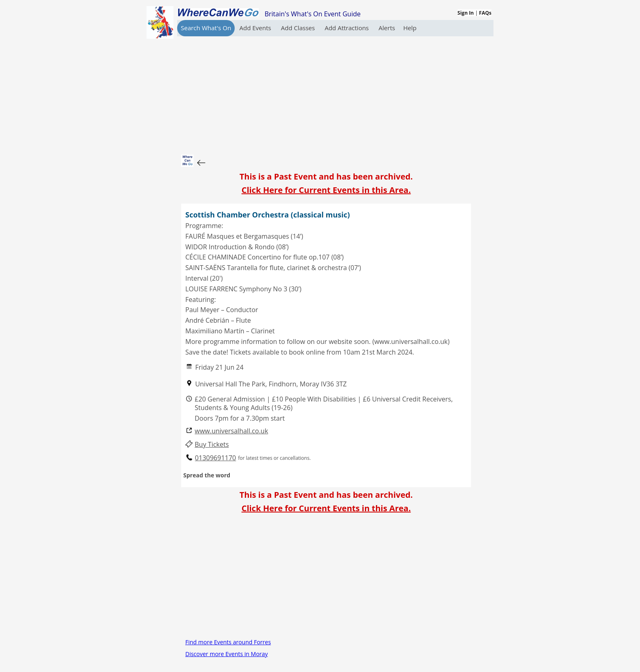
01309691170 (216, 458)
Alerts (387, 28)
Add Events (256, 28)
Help (410, 28)
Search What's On (206, 28)
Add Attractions (347, 28)
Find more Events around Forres (228, 642)
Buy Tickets (212, 445)
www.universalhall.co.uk (231, 431)
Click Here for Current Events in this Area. (326, 190)
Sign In (466, 13)
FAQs (485, 13)
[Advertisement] (326, 93)
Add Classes (299, 28)
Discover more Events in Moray (227, 654)
